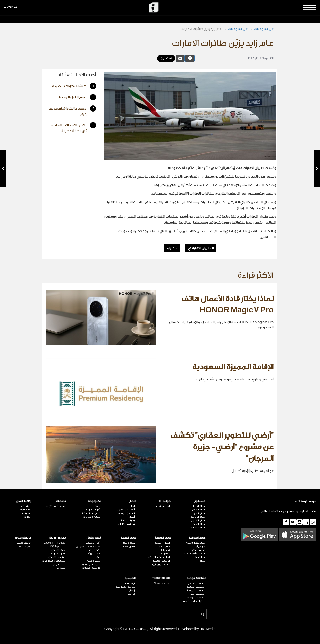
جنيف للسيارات (57, 550)
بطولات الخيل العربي (193, 601)
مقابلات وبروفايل (161, 564)
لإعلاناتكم (129, 583)
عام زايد (172, 248)
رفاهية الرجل (24, 501)
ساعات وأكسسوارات (194, 554)
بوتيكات (26, 506)
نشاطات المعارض (195, 598)
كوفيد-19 (165, 501)
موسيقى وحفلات (91, 568)
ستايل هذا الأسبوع (195, 543)
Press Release (161, 578)
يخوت (27, 517)
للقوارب (61, 568)
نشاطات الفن (197, 594)
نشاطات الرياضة (196, 590)
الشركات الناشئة (91, 513)
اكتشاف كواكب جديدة (74, 86)
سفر (98, 557)
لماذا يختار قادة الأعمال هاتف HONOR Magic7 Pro (227, 305)
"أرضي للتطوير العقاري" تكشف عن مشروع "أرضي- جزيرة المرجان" (222, 447)
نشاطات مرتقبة (196, 578)
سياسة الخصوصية (125, 587)
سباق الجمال (198, 524)
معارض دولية (58, 538)
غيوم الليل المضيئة (76, 97)
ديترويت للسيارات (56, 557)
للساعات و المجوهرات (54, 561)
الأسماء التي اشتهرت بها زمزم (72, 111)
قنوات (11, 7)
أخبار (133, 506)
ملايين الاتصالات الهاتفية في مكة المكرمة (72, 128)
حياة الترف (25, 510)
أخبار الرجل (95, 550)
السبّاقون (200, 501)
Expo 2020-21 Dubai (55, 543)
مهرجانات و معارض (90, 564)
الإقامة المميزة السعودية (233, 367)
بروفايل (96, 506)
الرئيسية (130, 578)
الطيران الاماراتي (201, 248)
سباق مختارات (198, 528)
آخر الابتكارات (93, 510)
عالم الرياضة (163, 538)
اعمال (132, 501)
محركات (61, 501)
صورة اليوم (24, 547)
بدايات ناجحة (128, 520)
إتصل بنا (130, 590)
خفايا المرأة (94, 554)
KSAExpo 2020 (57, 547)
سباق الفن (199, 513)
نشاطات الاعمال (196, 583)
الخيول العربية (162, 543)
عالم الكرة (164, 547)
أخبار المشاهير (93, 543)
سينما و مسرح (93, 561)
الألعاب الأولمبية (161, 561)
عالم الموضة (197, 538)
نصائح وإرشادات (126, 524)
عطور (202, 561)
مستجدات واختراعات (55, 506)
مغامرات (166, 554)
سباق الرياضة (198, 517)
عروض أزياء (199, 547)
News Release (162, 583)
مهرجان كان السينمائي (88, 547)
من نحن (131, 594)
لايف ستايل (94, 538)
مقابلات (26, 513)
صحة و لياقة (129, 543)
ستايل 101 (200, 557)
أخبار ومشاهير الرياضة (159, 557)
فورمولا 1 (166, 550)
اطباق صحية (129, 547)
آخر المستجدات (162, 506)
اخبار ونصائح (198, 550)
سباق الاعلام (198, 510)
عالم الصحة (128, 538)
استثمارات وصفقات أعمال (125, 515)
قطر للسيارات (58, 554)
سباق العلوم (198, 520)
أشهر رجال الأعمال (126, 510)
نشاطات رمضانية (196, 587)
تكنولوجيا (94, 501)
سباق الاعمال (198, 506)
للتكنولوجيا (59, 564)
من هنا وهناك (264, 29)
